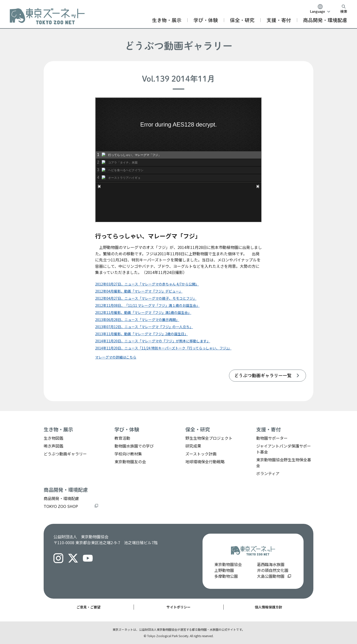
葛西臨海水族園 (271, 564)
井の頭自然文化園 (273, 570)
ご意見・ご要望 (89, 607)
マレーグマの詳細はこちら (116, 357)
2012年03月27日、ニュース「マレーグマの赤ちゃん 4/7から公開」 (147, 284)
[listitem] (268, 376)
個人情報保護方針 (268, 607)
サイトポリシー (178, 607)
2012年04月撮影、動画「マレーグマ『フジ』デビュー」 (139, 291)
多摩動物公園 (226, 576)
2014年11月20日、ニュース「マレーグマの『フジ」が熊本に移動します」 (153, 341)
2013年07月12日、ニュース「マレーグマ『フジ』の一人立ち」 (144, 327)
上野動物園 (224, 570)
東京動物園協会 (228, 564)
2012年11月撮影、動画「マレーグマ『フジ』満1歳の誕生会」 (143, 312)
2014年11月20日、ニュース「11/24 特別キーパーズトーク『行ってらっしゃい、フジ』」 (163, 348)
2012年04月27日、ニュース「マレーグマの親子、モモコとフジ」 (146, 298)
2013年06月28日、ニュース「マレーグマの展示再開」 (137, 320)
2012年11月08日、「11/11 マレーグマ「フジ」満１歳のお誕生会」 (147, 305)
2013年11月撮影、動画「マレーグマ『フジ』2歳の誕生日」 (141, 334)
